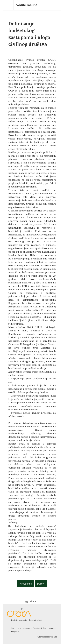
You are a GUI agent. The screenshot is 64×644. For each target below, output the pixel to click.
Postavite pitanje (36, 620)
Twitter (39, 637)
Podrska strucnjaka (19, 620)
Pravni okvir (37, 628)
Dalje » (41, 584)
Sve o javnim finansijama (22, 628)
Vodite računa (27, 5)
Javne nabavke (49, 628)
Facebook (46, 637)
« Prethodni (26, 584)
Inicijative (15, 632)
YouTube (54, 637)
